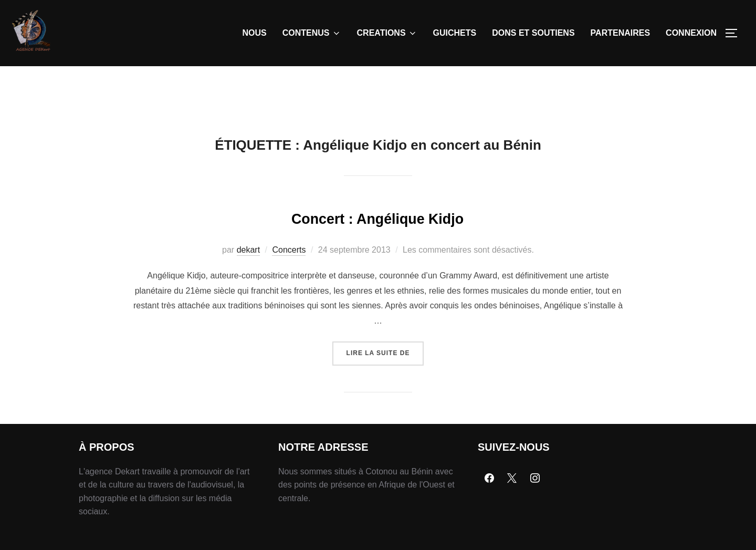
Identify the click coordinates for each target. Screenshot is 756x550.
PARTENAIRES (621, 33)
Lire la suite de (385, 373)
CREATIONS (387, 33)
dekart (248, 274)
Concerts (289, 274)
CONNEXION (691, 33)
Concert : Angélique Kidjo (377, 240)
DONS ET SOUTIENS (533, 33)
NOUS (255, 33)
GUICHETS (455, 33)
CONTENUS (312, 33)
